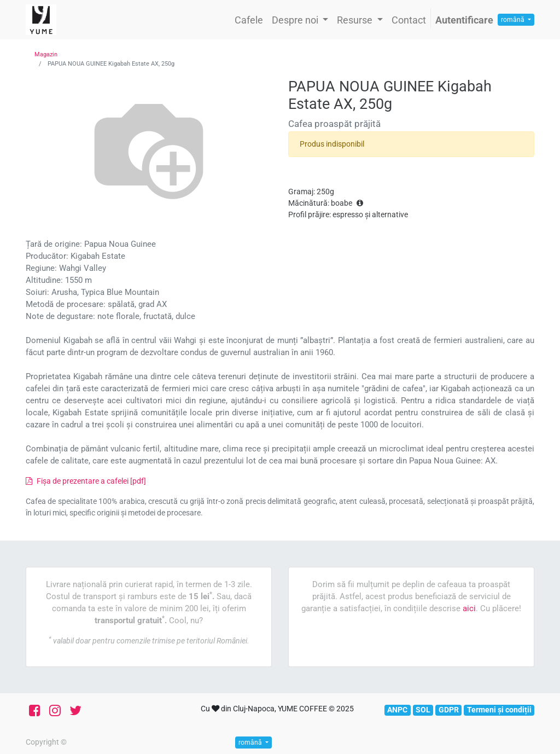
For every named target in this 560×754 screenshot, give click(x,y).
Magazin (46, 54)
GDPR (449, 710)
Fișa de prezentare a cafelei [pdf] (86, 481)
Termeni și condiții (499, 710)
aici (469, 608)
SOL (423, 710)
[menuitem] (249, 20)
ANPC (397, 710)
